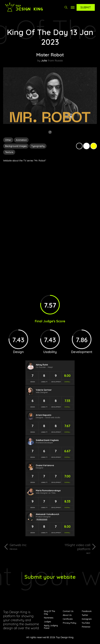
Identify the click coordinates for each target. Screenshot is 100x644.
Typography (38, 146)
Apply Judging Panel (51, 627)
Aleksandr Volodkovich (47, 514)
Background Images (16, 146)
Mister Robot (50, 55)
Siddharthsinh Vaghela (47, 440)
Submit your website (50, 577)
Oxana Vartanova (45, 465)
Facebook (87, 611)
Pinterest (86, 627)
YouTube (86, 623)
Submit (86, 7)
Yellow (94, 146)
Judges (47, 622)
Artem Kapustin (44, 415)
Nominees (49, 618)
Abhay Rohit (42, 365)
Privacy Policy (69, 623)
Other (8, 140)
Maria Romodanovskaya (48, 490)
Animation (21, 140)
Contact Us (68, 611)
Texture (9, 152)
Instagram (87, 619)
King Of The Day (49, 612)
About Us (67, 615)
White (86, 146)
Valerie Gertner (44, 390)
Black (79, 146)
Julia (44, 60)
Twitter (85, 615)
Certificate (68, 619)
